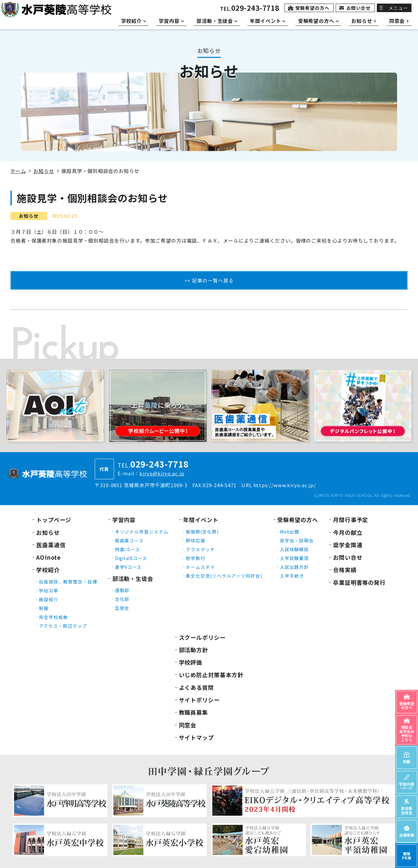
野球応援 (196, 540)
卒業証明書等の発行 (359, 582)
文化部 (122, 599)
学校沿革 (49, 590)
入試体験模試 (294, 549)
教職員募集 (194, 712)
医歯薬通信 (51, 545)
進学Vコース (128, 567)
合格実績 (345, 570)
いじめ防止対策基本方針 (211, 675)
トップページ (54, 520)
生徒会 (122, 608)
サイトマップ (196, 737)
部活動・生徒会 (133, 579)
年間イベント (201, 520)
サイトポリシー (199, 700)
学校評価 (191, 662)
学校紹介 (48, 570)
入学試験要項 (294, 558)
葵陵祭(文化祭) (202, 532)
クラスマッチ (200, 549)
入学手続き (292, 576)
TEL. (250, 9)
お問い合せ (359, 8)
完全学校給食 (53, 617)
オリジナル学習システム (142, 532)
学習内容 (124, 520)
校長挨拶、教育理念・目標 (68, 582)
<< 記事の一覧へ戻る (209, 280)
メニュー (398, 8)
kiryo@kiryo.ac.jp (162, 473)
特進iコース (128, 549)
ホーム (18, 171)
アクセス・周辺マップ (63, 626)
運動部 (122, 590)
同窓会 (188, 725)
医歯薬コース (129, 540)
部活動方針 (194, 650)
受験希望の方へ (312, 8)
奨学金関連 (348, 545)
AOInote (48, 557)
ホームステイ (200, 567)
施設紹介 (49, 599)
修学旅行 (196, 558)
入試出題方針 (294, 567)
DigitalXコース (131, 558)
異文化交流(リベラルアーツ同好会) (224, 576)
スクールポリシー (202, 637)
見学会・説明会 (297, 540)
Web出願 (290, 532)
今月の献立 (348, 532)
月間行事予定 (351, 520)
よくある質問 (196, 687)
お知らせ (44, 171)
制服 (44, 608)
